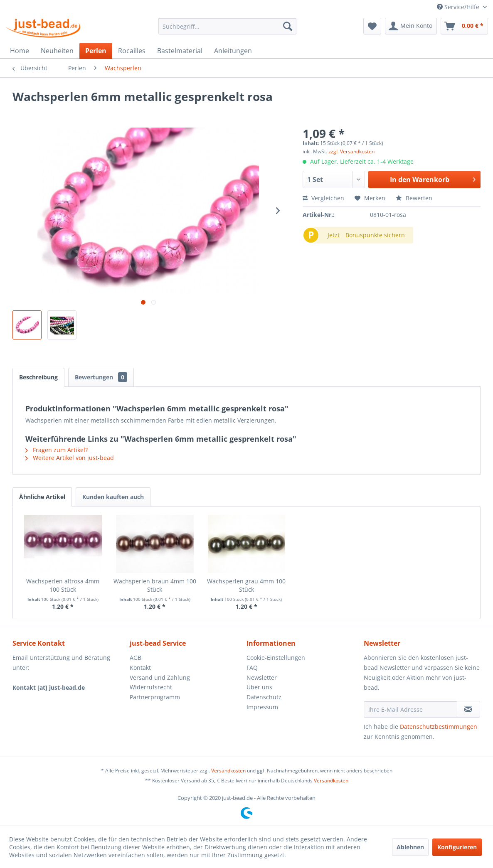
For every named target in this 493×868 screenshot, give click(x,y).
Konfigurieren (457, 847)
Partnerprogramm (155, 697)
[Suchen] (288, 26)
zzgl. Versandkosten (351, 151)
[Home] (20, 51)
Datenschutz (264, 697)
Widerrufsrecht (151, 687)
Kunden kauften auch (113, 497)
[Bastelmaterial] (180, 51)
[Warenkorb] (464, 26)
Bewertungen (101, 377)
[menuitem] (227, 26)
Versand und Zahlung (160, 677)
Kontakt (140, 668)
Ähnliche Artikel (42, 497)
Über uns (259, 687)
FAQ (252, 668)
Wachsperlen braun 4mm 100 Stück (155, 585)
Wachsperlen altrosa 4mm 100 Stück (63, 585)
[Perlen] (96, 51)
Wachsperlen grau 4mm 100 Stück (246, 585)
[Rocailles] (132, 51)
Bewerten (414, 198)
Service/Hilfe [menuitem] (459, 7)
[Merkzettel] (372, 26)
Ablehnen (410, 847)
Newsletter (262, 677)
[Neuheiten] (57, 51)
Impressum (262, 707)
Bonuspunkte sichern (375, 235)
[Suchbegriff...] (227, 26)
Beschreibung (38, 377)
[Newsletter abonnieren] (468, 709)
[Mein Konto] (411, 26)
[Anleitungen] (233, 51)
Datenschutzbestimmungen (439, 727)
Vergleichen (323, 198)
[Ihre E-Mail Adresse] (410, 709)
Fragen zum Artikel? (57, 450)
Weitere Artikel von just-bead (70, 458)
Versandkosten (228, 771)
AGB (136, 658)
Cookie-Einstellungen (276, 658)
